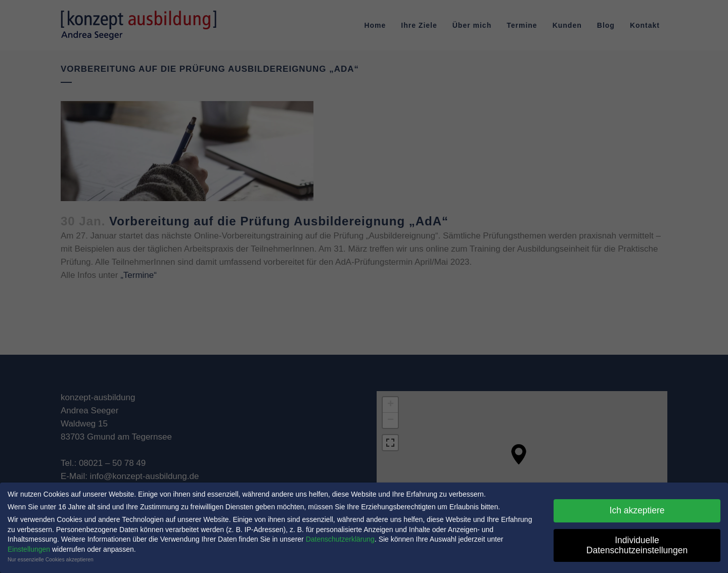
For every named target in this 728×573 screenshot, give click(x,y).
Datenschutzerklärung (340, 537)
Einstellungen (29, 547)
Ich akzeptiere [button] (637, 508)
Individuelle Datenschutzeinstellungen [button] (637, 543)
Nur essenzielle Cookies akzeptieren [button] (51, 557)
